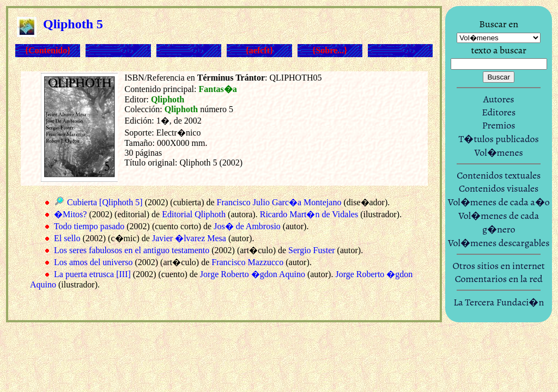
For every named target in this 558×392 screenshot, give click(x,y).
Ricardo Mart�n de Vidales (309, 214)
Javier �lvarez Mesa (189, 238)
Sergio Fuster (311, 250)
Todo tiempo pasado (89, 226)
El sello (67, 238)
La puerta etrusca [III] (92, 274)
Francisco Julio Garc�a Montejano (279, 202)
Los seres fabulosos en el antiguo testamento (132, 250)
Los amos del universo (93, 262)
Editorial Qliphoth (194, 214)
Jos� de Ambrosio (247, 226)
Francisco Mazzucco (247, 262)
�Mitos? (70, 214)
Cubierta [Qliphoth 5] (105, 202)
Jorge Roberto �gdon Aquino (253, 274)
